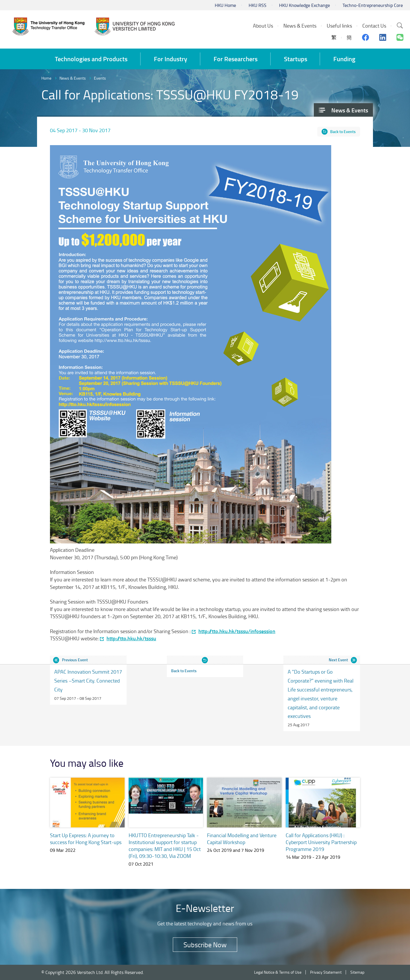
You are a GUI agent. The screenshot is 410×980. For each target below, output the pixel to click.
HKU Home (225, 5)
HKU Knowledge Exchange (304, 5)
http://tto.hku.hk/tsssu (131, 638)
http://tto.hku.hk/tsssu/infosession (237, 631)
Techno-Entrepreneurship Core (373, 5)
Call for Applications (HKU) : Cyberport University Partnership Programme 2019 (321, 842)
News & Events (73, 78)
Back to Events (343, 131)
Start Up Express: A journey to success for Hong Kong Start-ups (86, 839)
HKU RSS (258, 5)
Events (100, 78)
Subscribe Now (205, 945)
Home (46, 78)
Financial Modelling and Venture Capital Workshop (242, 839)
